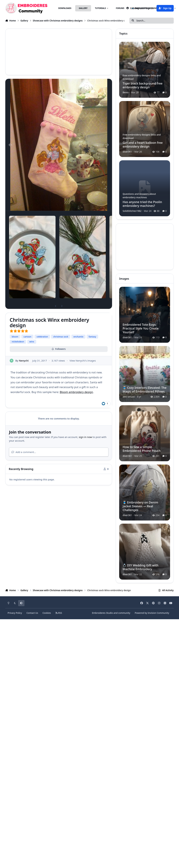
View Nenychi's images (83, 360)
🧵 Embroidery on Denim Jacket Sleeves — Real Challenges (140, 506)
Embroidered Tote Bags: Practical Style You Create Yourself (141, 328)
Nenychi (24, 360)
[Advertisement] (83, 52)
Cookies (47, 613)
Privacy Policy (15, 613)
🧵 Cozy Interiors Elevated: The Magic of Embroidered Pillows (145, 390)
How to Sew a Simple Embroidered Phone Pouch (142, 449)
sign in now (85, 437)
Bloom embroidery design (76, 392)
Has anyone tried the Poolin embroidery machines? (142, 204)
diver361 (127, 151)
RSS (59, 613)
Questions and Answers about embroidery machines (139, 195)
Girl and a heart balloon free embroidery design (143, 145)
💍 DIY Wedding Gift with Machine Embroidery (140, 567)
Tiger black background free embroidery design (143, 85)
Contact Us (32, 613)
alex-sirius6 (129, 397)
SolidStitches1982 (132, 211)
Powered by (152, 613)
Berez (126, 92)
